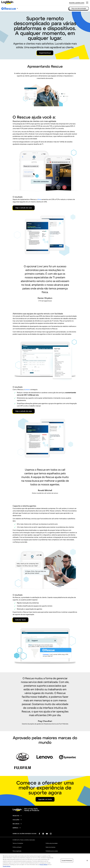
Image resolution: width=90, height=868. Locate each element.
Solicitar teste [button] (21, 620)
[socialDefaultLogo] (39, 834)
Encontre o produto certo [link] (77, 3)
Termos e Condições (18, 843)
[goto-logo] (45, 810)
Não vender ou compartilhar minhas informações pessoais (27, 855)
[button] (17, 816)
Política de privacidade (52, 843)
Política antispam (17, 847)
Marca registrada (17, 851)
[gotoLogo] (7, 3)
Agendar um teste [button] (45, 799)
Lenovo (27, 390)
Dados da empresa (50, 847)
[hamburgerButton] (87, 3)
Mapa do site (49, 855)
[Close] (87, 864)
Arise (39, 199)
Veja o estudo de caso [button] (24, 208)
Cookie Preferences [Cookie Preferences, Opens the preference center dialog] (67, 864)
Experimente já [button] (45, 53)
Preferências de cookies (52, 851)
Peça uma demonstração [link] (79, 8)
